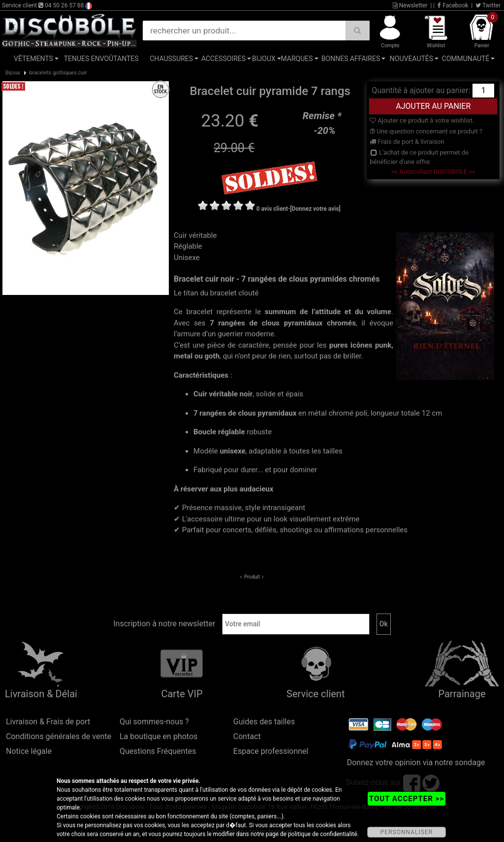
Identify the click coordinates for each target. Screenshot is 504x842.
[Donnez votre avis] (315, 209)
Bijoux (264, 59)
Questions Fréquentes (158, 751)
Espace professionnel (271, 751)
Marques (297, 59)
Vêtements (33, 59)
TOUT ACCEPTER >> (407, 799)
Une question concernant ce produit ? (426, 131)
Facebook (453, 5)
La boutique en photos (158, 736)
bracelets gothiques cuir (58, 73)
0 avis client (272, 209)
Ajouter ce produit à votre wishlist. (422, 120)
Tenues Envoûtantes (101, 59)
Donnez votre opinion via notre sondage (416, 762)
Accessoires (223, 59)
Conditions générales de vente (59, 736)
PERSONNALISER (407, 832)
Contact (247, 736)
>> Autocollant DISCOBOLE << (433, 172)
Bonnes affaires (351, 59)
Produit (252, 577)
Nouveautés (411, 59)
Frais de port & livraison (407, 142)
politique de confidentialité (323, 834)
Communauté (466, 59)
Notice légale (29, 751)
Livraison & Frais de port (48, 722)
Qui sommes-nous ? (154, 722)
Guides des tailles (264, 722)
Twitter (488, 5)
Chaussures (171, 59)
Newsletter (410, 5)
